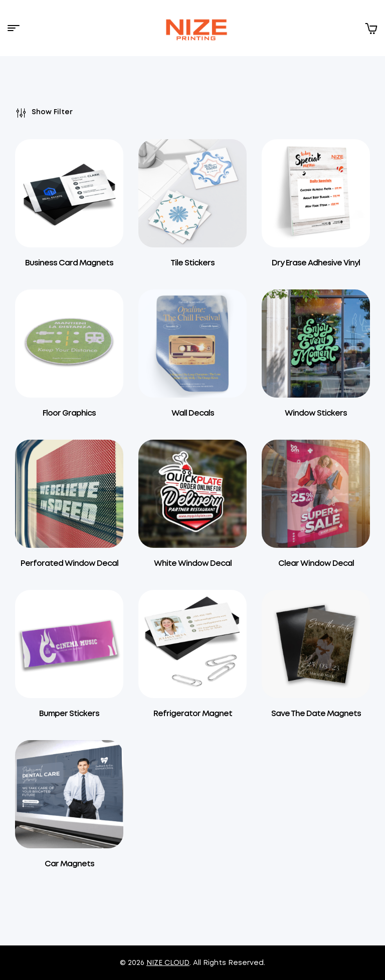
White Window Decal (193, 564)
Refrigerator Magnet (193, 714)
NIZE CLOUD (168, 963)
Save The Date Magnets (316, 714)
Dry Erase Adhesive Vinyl (316, 263)
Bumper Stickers (69, 714)
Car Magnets (69, 864)
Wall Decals (193, 413)
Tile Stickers (192, 263)
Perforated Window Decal (69, 564)
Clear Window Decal (316, 564)
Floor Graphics (69, 413)
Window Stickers (316, 413)
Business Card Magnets (69, 263)
